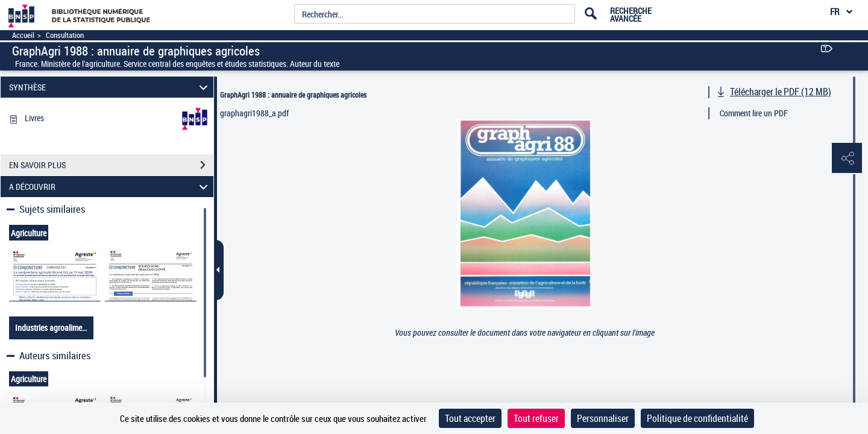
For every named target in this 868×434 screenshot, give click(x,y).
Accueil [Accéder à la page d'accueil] (23, 35)
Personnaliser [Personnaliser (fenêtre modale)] (603, 418)
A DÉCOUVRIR (110, 187)
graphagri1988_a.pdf (254, 113)
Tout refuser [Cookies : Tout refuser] (536, 418)
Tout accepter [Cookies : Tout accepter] (470, 418)
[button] (847, 159)
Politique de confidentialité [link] (697, 418)
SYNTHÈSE (110, 87)
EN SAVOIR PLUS (111, 165)
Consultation (65, 35)
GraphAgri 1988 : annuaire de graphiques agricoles (293, 95)
